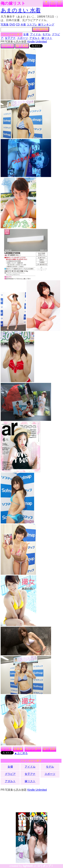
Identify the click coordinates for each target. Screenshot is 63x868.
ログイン (60, 3)
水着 (23, 25)
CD (18, 25)
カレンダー (33, 749)
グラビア (10, 774)
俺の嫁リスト (13, 3)
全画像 (18, 749)
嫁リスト (46, 3)
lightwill (28, 866)
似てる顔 (22, 46)
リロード (8, 46)
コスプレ (32, 25)
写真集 (5, 25)
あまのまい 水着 (21, 10)
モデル (46, 34)
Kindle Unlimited (37, 42)
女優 (26, 34)
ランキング (53, 3)
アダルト (35, 38)
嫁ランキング (46, 25)
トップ (6, 749)
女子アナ (10, 38)
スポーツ (23, 38)
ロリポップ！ (45, 866)
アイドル (35, 34)
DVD (12, 25)
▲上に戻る (21, 753)
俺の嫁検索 (41, 29)
